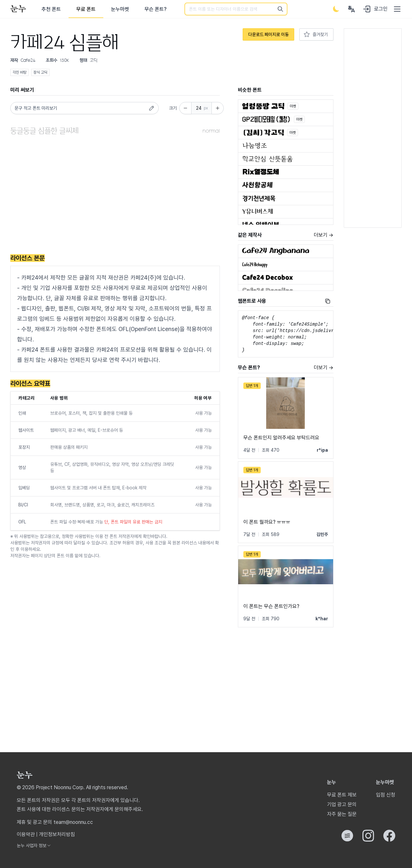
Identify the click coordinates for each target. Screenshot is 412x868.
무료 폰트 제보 (342, 795)
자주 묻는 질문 (342, 814)
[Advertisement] (115, 196)
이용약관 (26, 834)
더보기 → (324, 235)
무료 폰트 (86, 9)
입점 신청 (386, 795)
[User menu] (351, 9)
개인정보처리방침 (57, 834)
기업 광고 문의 (342, 804)
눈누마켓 (120, 9)
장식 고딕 (40, 72)
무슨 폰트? (155, 9)
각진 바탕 (19, 72)
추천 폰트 (51, 9)
